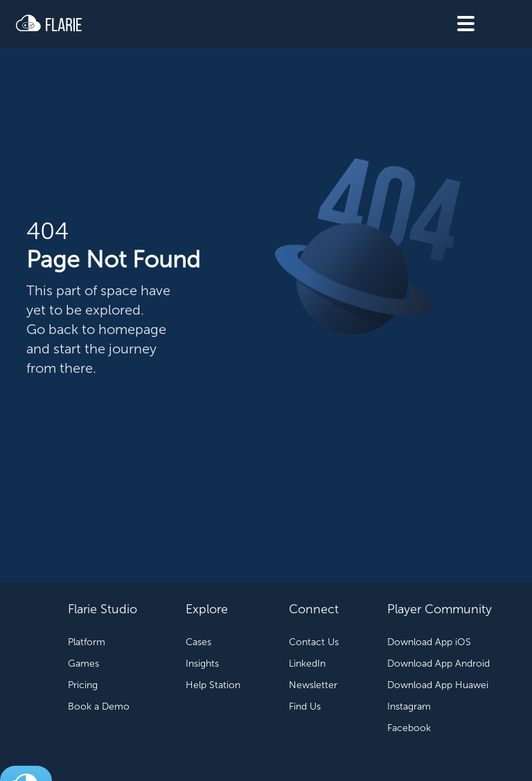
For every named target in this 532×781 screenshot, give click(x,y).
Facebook (409, 728)
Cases (198, 642)
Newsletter (313, 685)
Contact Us (314, 642)
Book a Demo (99, 707)
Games (83, 664)
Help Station (213, 685)
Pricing (83, 685)
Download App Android (438, 664)
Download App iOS (429, 642)
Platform (87, 642)
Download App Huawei (438, 685)
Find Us (305, 707)
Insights (202, 664)
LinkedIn (307, 664)
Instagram (409, 707)
